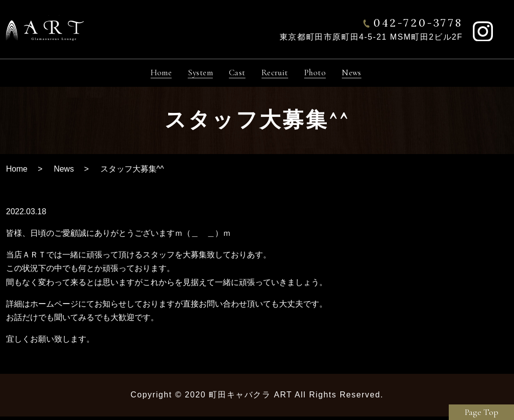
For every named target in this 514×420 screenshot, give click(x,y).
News (64, 172)
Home (17, 172)
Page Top (482, 412)
